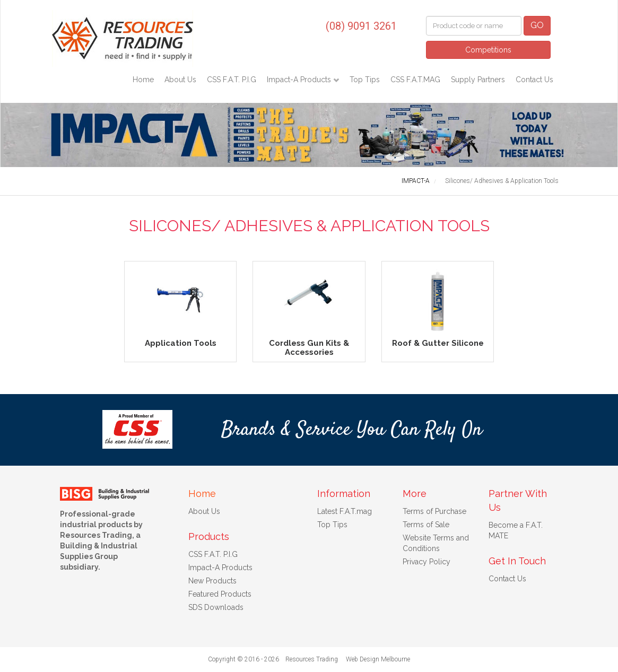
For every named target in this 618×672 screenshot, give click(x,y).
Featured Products (220, 594)
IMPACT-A (416, 181)
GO (537, 25)
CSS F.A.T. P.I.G (232, 80)
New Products (212, 581)
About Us (180, 80)
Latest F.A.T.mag (345, 511)
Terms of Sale (426, 525)
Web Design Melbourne (378, 659)
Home (143, 80)
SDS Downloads (216, 607)
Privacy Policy (426, 562)
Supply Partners (478, 80)
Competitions (488, 50)
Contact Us (534, 80)
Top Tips (365, 80)
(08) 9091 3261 (361, 26)
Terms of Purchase (434, 511)
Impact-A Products (300, 80)
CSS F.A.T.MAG (415, 80)
